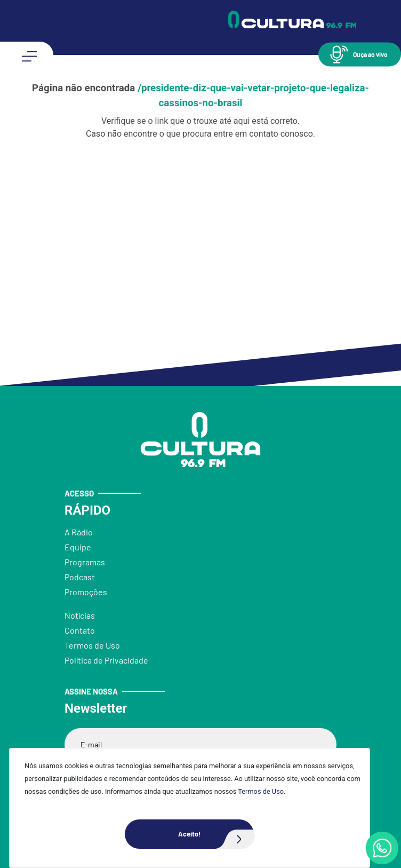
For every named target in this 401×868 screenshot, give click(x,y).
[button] (360, 54)
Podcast (80, 577)
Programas (85, 562)
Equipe (78, 547)
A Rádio (79, 532)
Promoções (86, 592)
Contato (80, 630)
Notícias (80, 615)
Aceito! (216, 834)
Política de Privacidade (106, 660)
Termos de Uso (261, 791)
